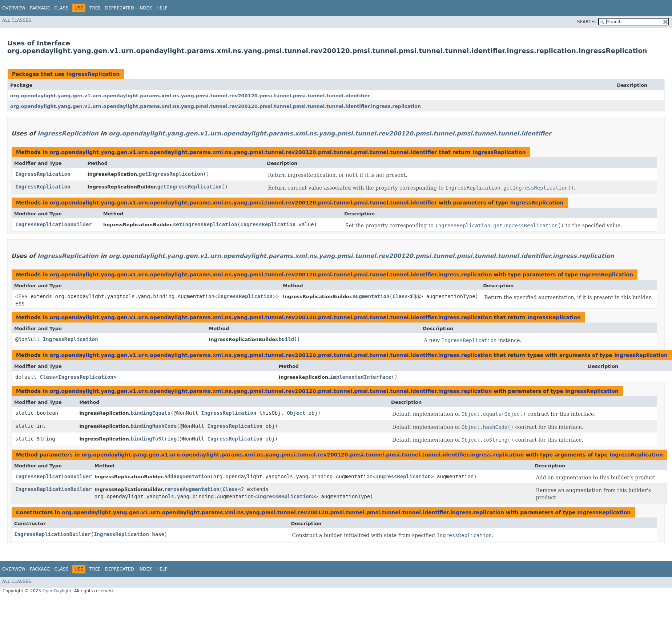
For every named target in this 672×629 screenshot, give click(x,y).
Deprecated (120, 8)
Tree (95, 8)
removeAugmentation (192, 489)
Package (40, 8)
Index (145, 8)
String (46, 439)
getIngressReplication (171, 174)
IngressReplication (93, 74)
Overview (14, 8)
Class (61, 8)
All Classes (17, 20)
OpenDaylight (57, 591)
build (286, 339)
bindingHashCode (154, 426)
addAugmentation (187, 476)
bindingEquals (151, 413)
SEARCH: (587, 22)
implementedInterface (361, 377)
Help (162, 8)
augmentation (371, 296)
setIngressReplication (205, 224)
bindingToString (154, 439)
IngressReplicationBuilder (54, 224)
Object (296, 413)
